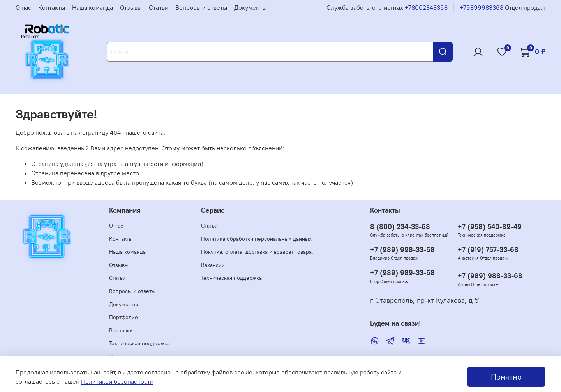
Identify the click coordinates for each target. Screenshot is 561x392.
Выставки (121, 330)
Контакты (52, 7)
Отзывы (131, 7)
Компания (125, 210)
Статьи (159, 7)
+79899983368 (482, 7)
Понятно (506, 377)
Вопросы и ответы (201, 7)
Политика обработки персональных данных (256, 239)
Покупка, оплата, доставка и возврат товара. (257, 252)
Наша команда (93, 7)
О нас (23, 7)
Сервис (213, 210)
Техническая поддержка (139, 343)
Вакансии (213, 265)
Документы (250, 7)
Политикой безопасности (117, 381)
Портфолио (123, 317)
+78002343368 (426, 7)
